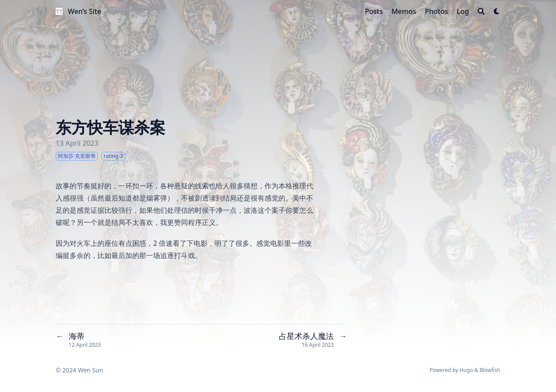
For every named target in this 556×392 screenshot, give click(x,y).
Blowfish (490, 370)
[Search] (481, 11)
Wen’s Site (85, 11)
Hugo (466, 370)
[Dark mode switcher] (497, 11)
